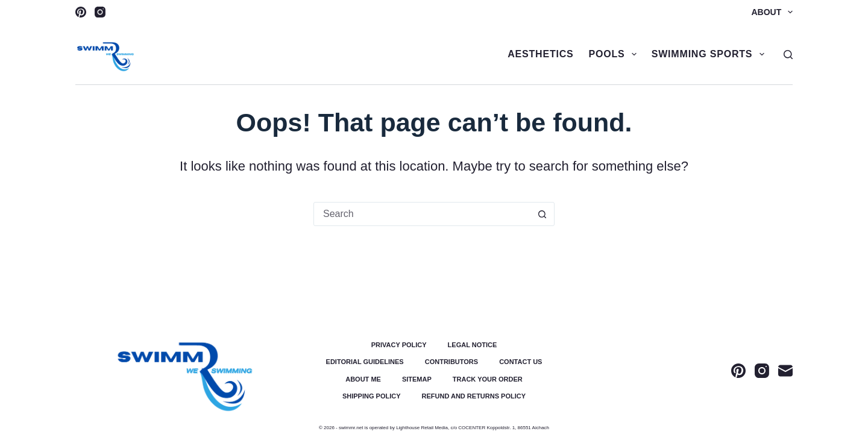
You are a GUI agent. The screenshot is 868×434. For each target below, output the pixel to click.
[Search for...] (422, 214)
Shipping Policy (372, 396)
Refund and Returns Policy (474, 396)
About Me (363, 379)
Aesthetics (540, 54)
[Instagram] (100, 12)
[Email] (785, 371)
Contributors (451, 362)
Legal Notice (473, 345)
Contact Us (520, 362)
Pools (615, 54)
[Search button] (542, 214)
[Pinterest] (81, 12)
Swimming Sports (710, 54)
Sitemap (417, 379)
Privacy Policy (399, 345)
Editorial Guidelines (365, 362)
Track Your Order (488, 379)
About (772, 12)
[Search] (788, 55)
